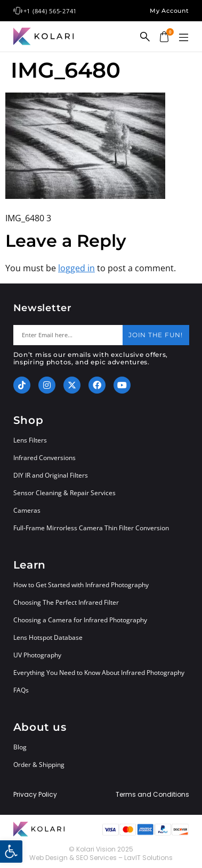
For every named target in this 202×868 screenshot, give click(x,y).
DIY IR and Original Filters (51, 475)
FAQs (21, 690)
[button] (184, 38)
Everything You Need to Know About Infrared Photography (99, 673)
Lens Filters (30, 440)
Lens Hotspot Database (48, 637)
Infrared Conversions (45, 458)
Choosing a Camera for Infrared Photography (80, 620)
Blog (20, 747)
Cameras (27, 510)
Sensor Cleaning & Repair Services (64, 493)
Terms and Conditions (152, 795)
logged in (76, 268)
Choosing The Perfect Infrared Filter (66, 602)
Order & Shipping (39, 765)
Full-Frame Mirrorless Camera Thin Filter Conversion (91, 528)
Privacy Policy (35, 795)
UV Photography (37, 655)
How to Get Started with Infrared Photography (81, 585)
